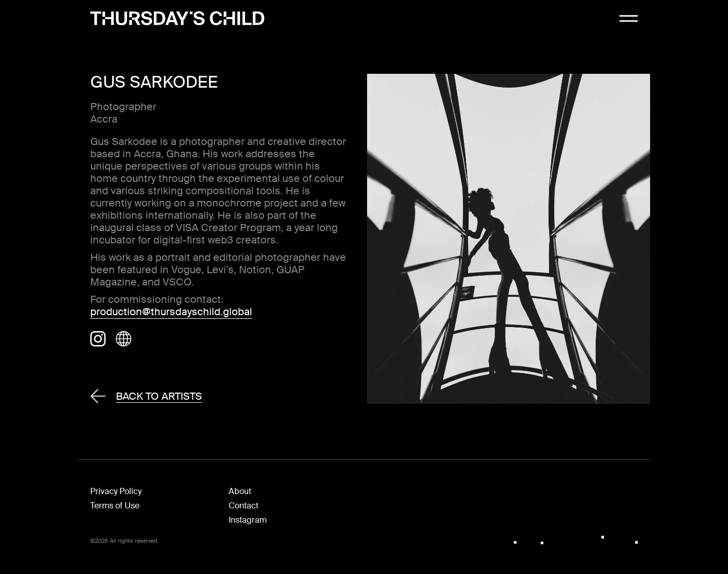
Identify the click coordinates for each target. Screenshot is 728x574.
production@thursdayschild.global (171, 312)
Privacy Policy (116, 491)
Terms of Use (115, 506)
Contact (244, 506)
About (240, 491)
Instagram (248, 520)
